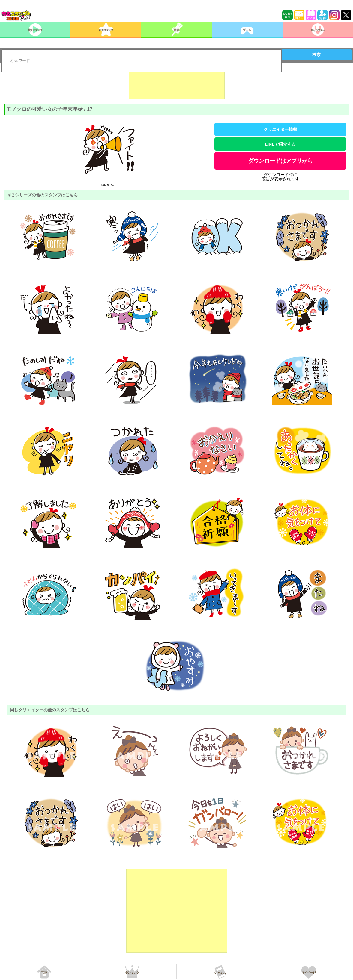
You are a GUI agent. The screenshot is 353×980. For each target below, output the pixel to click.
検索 (316, 55)
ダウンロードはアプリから (280, 161)
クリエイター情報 (280, 129)
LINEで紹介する (280, 144)
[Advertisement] (177, 84)
